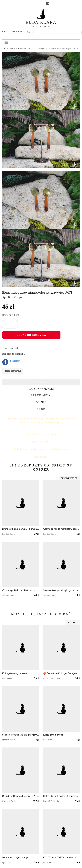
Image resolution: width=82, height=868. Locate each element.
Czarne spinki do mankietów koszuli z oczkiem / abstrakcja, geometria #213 (20, 590)
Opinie (41, 402)
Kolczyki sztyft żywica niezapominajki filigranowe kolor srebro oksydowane (61, 796)
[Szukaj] (44, 32)
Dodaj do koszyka (31, 335)
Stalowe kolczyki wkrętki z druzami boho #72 (20, 735)
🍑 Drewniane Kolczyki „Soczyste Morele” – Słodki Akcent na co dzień (61, 673)
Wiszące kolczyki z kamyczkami (18, 857)
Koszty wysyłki (41, 389)
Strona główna (9, 48)
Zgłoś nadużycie (13, 371)
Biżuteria (22, 48)
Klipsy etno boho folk (54, 735)
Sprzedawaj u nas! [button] (13, 32)
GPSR (41, 409)
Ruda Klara (41, 20)
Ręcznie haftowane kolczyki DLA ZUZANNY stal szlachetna (20, 796)
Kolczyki (32, 48)
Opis (41, 382)
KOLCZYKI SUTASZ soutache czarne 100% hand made (61, 857)
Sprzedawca (41, 395)
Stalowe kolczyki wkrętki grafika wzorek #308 (61, 590)
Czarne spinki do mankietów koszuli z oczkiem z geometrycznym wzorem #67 (61, 529)
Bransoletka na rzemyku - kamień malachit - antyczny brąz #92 (20, 529)
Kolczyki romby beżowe (14, 673)
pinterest (15, 361)
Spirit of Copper (13, 297)
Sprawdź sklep (69, 478)
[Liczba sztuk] (10, 324)
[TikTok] (48, 4)
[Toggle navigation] (6, 42)
